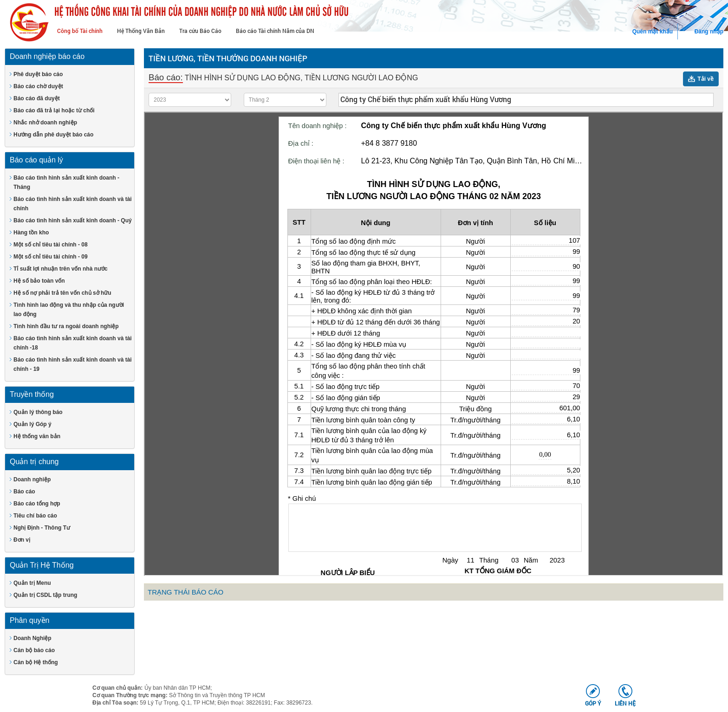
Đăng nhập (709, 32)
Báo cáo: (166, 78)
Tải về (705, 79)
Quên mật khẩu (653, 32)
